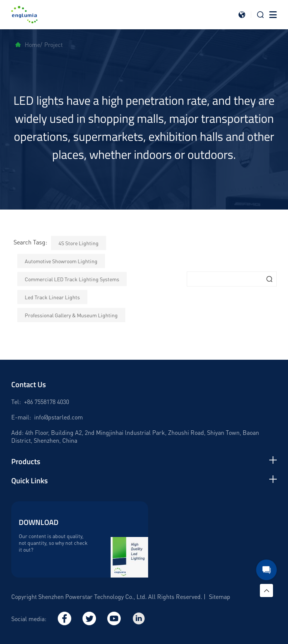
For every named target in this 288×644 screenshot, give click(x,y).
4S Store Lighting (79, 243)
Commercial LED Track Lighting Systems (72, 279)
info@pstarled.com (58, 417)
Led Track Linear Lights (52, 297)
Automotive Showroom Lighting (61, 261)
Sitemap (220, 596)
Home (28, 44)
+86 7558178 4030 (46, 402)
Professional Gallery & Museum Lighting (71, 315)
